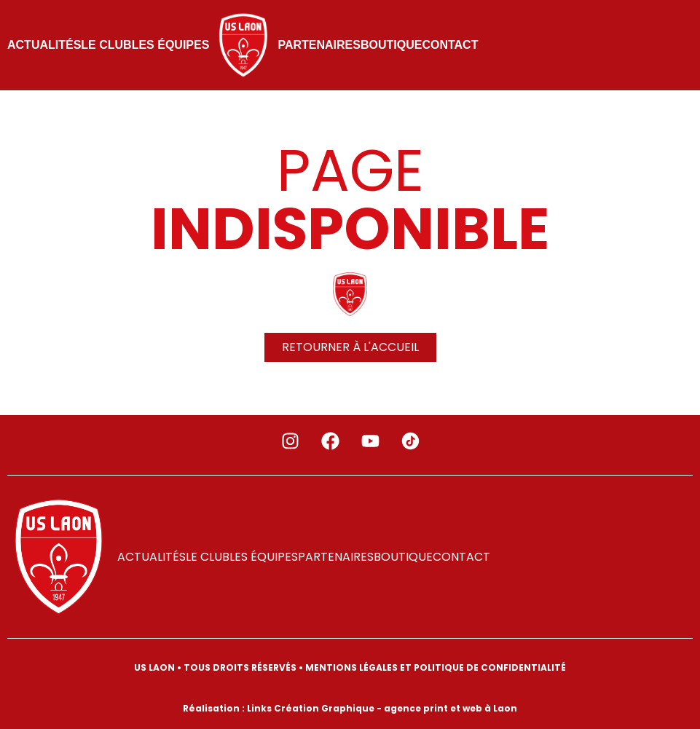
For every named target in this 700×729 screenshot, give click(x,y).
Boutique (391, 45)
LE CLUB (106, 45)
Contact (450, 45)
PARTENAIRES (319, 45)
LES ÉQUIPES (171, 45)
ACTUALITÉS (44, 45)
